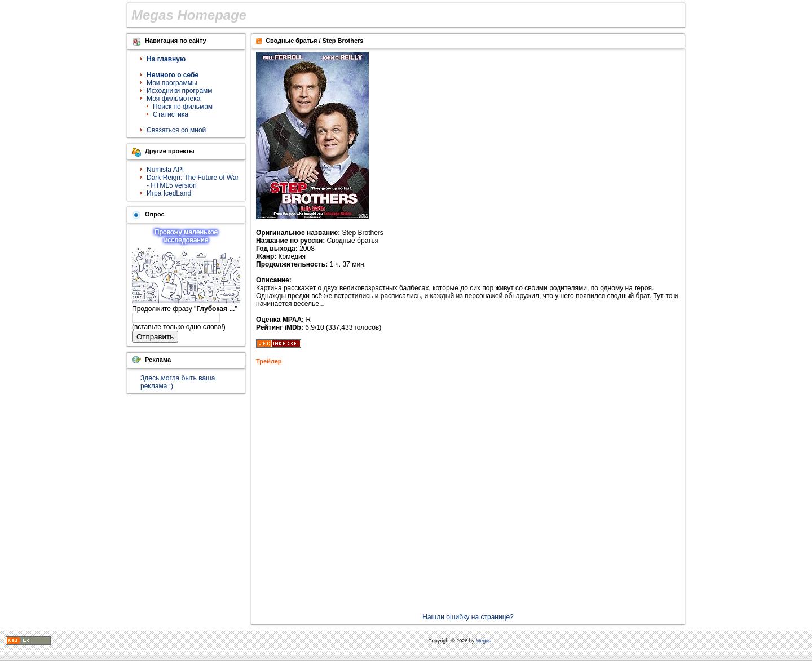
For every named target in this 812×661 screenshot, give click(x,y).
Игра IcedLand (169, 193)
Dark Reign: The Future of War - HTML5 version (193, 181)
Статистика (171, 114)
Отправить (155, 337)
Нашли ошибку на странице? (468, 617)
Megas (484, 641)
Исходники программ (180, 91)
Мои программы (172, 83)
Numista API (165, 170)
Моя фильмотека (173, 99)
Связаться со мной (176, 130)
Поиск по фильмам (183, 107)
